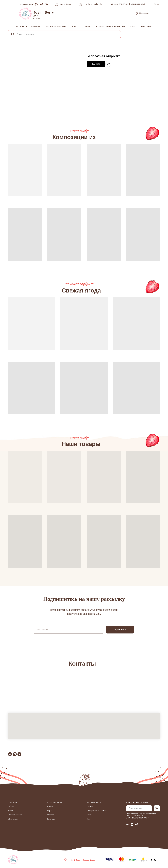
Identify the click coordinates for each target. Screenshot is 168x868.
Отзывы (86, 27)
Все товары (12, 802)
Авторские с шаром (55, 802)
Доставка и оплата (56, 27)
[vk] (10, 754)
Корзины (51, 811)
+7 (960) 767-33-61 (119, 4)
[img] (25, 14)
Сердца (50, 806)
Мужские (51, 815)
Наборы (11, 806)
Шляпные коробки (15, 815)
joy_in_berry (65, 4)
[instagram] (15, 754)
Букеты (11, 811)
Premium (36, 27)
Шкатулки (51, 819)
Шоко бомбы (13, 819)
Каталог (21, 27)
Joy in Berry (44, 12)
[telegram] (19, 754)
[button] (137, 4)
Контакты (147, 27)
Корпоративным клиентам (110, 27)
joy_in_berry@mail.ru (94, 4)
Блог (74, 27)
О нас (133, 27)
